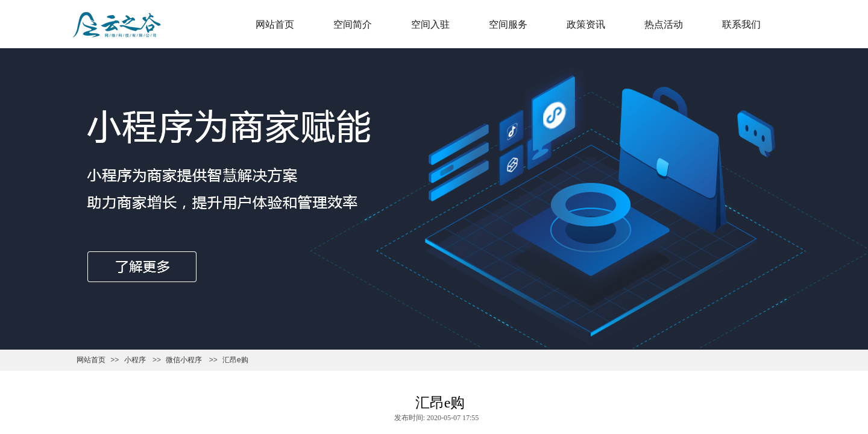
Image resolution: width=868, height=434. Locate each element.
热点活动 (664, 24)
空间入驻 (430, 24)
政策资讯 (586, 24)
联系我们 (741, 24)
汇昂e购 (235, 360)
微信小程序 (184, 360)
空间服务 (508, 24)
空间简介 (353, 24)
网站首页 (275, 24)
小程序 (135, 360)
